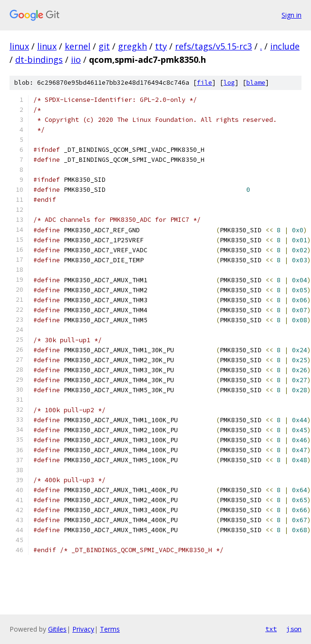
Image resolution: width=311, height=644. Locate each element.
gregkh (132, 46)
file (204, 83)
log (229, 83)
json (294, 629)
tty (161, 46)
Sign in (292, 15)
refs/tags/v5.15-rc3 (214, 46)
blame (256, 83)
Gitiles (57, 629)
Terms (110, 629)
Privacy (83, 629)
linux (19, 46)
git (104, 46)
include (285, 46)
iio (76, 59)
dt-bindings (39, 59)
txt (271, 629)
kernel (78, 46)
